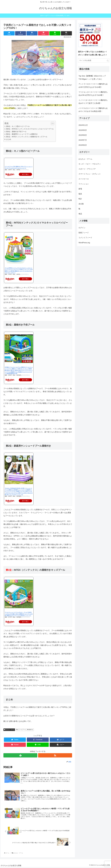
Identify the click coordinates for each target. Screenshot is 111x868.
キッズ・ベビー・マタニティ (90, 164)
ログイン (82, 228)
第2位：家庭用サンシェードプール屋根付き (22, 134)
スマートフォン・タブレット (90, 174)
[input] (94, 60)
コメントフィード (85, 238)
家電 (80, 189)
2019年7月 (83, 140)
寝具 (80, 194)
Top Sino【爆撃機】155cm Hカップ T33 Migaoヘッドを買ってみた (92, 77)
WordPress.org (84, 243)
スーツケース (84, 179)
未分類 (81, 204)
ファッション (84, 184)
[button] (52, 123)
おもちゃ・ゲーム (9, 730)
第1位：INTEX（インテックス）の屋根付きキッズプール (27, 137)
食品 (80, 214)
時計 (80, 199)
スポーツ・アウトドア (87, 169)
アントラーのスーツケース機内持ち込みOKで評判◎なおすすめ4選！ (93, 86)
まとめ (9, 139)
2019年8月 (83, 135)
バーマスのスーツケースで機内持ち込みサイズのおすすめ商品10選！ (93, 110)
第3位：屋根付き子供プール (16, 132)
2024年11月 (83, 125)
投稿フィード (84, 233)
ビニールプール (21, 730)
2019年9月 (83, 130)
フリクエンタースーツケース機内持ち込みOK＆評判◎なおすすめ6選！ (93, 94)
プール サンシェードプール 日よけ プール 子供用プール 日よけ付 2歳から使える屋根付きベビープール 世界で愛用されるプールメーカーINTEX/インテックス (19, 614)
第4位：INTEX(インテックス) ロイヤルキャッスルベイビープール (30, 129)
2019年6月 (83, 145)
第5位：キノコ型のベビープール (18, 126)
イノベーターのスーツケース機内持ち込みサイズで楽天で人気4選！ (93, 102)
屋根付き (30, 730)
